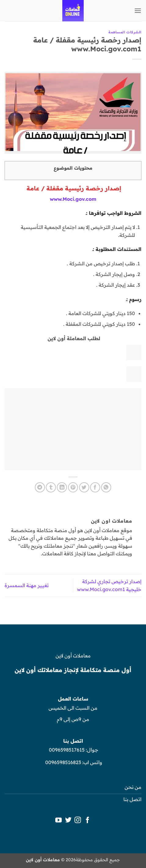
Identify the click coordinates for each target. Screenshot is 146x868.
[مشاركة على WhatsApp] (106, 487)
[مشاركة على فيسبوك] (95, 487)
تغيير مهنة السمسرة (27, 585)
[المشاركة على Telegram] (40, 487)
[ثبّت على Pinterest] (73, 487)
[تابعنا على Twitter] (68, 820)
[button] (138, 11)
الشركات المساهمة (125, 32)
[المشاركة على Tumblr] (51, 487)
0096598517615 (66, 750)
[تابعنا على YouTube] (58, 820)
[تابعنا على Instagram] (78, 820)
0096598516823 (63, 762)
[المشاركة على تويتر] (84, 487)
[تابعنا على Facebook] (88, 820)
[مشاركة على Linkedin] (62, 487)
